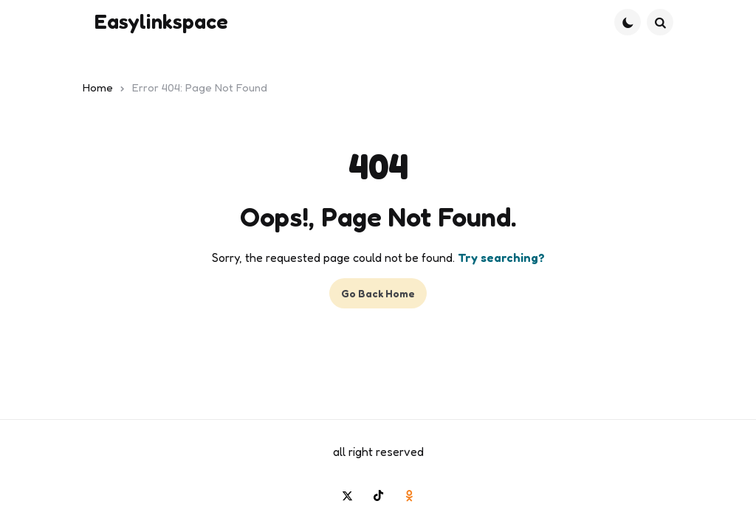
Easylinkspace (161, 21)
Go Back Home (378, 293)
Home (98, 87)
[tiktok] (378, 495)
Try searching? (501, 258)
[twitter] (347, 495)
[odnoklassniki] (409, 495)
